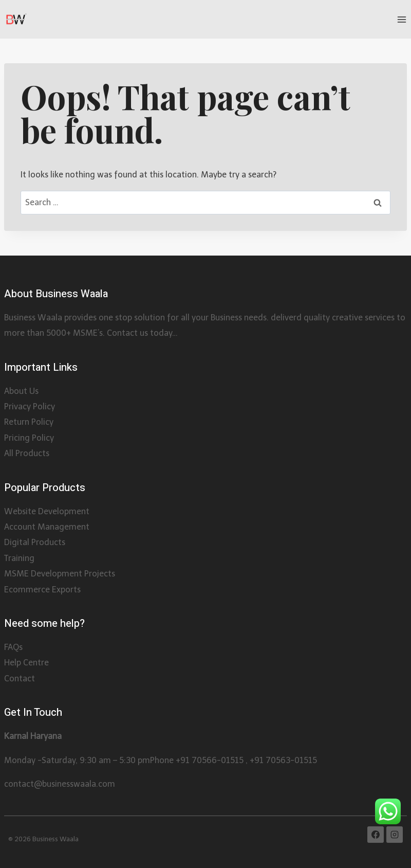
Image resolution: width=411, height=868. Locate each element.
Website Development (47, 511)
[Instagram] (395, 835)
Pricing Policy (29, 438)
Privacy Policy (30, 406)
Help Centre (26, 663)
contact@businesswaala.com (60, 784)
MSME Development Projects (60, 574)
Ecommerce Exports (42, 590)
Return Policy (29, 422)
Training (19, 558)
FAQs (13, 647)
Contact (20, 679)
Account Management (47, 527)
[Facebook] (376, 835)
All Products (27, 453)
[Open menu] (401, 19)
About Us (21, 391)
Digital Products (35, 542)
